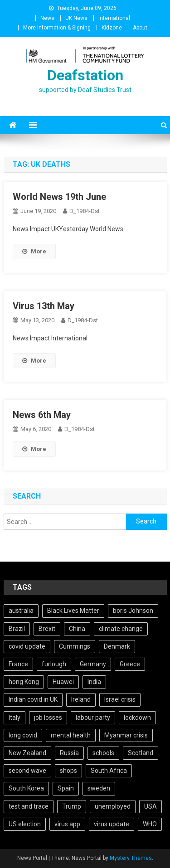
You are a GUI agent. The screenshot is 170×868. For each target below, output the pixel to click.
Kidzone (112, 28)
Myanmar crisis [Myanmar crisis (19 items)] (126, 735)
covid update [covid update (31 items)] (27, 646)
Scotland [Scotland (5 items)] (141, 753)
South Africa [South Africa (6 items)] (109, 771)
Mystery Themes (131, 858)
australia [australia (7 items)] (21, 611)
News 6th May (42, 415)
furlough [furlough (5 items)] (54, 664)
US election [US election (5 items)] (25, 824)
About (140, 28)
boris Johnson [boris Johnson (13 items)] (133, 611)
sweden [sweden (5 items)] (99, 788)
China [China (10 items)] (77, 629)
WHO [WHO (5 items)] (150, 824)
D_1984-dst (85, 211)
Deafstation (85, 75)
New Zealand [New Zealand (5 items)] (27, 753)
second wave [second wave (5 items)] (27, 771)
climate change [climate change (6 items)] (121, 629)
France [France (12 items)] (18, 664)
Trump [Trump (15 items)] (72, 806)
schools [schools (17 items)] (103, 753)
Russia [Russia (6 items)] (69, 753)
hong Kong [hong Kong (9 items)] (24, 682)
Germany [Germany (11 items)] (93, 664)
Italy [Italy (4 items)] (15, 718)
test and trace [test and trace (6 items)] (29, 806)
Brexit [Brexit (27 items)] (47, 629)
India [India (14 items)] (94, 682)
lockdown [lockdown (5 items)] (137, 718)
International (114, 18)
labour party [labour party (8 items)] (93, 718)
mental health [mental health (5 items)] (71, 735)
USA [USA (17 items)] (151, 806)
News (47, 18)
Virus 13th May (44, 306)
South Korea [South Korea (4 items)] (26, 788)
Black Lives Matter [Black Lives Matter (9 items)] (73, 611)
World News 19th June (59, 197)
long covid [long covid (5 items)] (23, 735)
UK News (76, 18)
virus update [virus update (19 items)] (112, 824)
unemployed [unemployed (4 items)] (113, 806)
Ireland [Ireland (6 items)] (81, 699)
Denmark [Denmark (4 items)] (117, 646)
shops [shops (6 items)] (68, 771)
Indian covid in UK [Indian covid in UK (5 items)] (33, 699)
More (34, 251)
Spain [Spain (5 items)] (66, 788)
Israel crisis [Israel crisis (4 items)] (120, 699)
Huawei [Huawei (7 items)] (63, 682)
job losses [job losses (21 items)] (48, 718)
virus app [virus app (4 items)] (67, 824)
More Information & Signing (57, 28)
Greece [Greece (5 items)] (130, 664)
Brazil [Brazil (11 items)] (17, 629)
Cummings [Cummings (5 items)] (75, 646)
